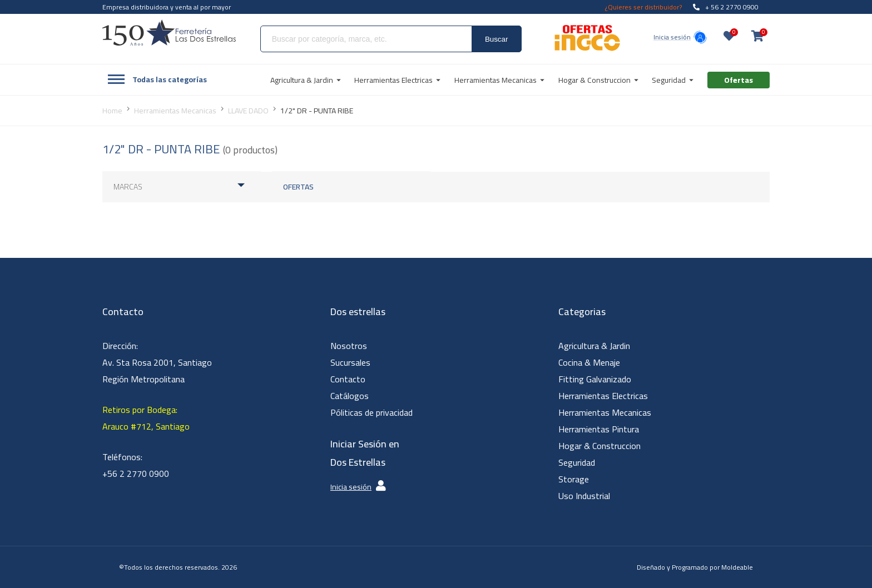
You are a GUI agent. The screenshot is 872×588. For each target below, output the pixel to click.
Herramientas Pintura (599, 429)
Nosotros (349, 346)
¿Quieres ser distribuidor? (643, 7)
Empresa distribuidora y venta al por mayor (167, 7)
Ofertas (298, 187)
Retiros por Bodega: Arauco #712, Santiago (146, 418)
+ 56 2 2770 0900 (726, 7)
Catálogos (350, 396)
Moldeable (737, 567)
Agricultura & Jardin (594, 346)
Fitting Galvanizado (595, 379)
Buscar (496, 39)
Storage (574, 479)
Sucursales (350, 362)
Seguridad (577, 462)
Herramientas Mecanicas (605, 412)
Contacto (348, 379)
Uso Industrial (584, 496)
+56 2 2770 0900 (136, 474)
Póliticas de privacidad (371, 412)
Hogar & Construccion (599, 446)
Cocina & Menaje (589, 362)
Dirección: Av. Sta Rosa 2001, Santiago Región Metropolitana (157, 362)
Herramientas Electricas (603, 396)
